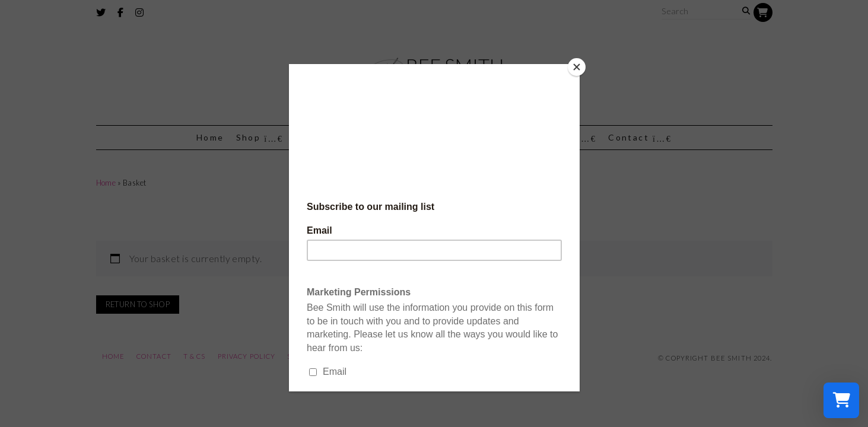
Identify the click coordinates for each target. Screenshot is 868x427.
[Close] (577, 67)
